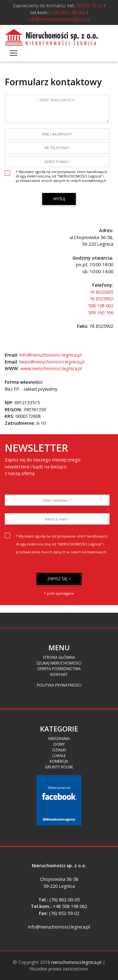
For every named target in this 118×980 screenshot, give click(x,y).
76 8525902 (101, 299)
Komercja (59, 761)
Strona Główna (59, 657)
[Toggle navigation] (14, 53)
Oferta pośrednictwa (59, 669)
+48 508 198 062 (68, 12)
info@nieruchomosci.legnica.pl (59, 19)
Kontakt (59, 674)
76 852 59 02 (89, 6)
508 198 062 (101, 306)
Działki (59, 750)
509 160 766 (101, 313)
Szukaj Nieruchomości (59, 663)
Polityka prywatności (59, 685)
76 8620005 (101, 292)
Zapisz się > (59, 579)
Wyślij (59, 199)
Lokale (59, 756)
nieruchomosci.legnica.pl (76, 962)
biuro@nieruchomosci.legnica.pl (52, 362)
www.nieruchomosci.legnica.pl (51, 368)
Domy (59, 744)
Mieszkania (59, 739)
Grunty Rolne (59, 767)
